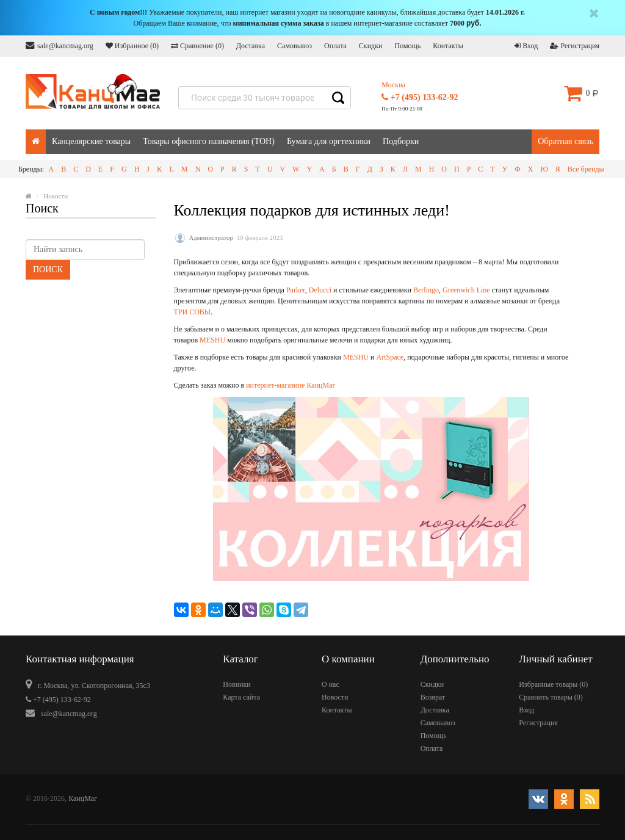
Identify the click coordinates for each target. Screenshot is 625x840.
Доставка (251, 46)
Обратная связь (565, 141)
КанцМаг (83, 798)
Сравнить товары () (551, 697)
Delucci (320, 290)
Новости (335, 697)
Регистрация (575, 46)
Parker (296, 290)
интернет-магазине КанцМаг (291, 385)
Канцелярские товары (91, 141)
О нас (331, 684)
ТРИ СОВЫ (193, 312)
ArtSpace (390, 357)
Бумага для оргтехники (329, 141)
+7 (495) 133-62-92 (420, 97)
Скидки (371, 46)
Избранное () (132, 46)
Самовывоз (294, 46)
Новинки (237, 684)
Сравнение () (197, 46)
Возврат (433, 697)
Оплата (335, 46)
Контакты (448, 46)
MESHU (212, 340)
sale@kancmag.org (60, 45)
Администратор (211, 237)
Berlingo (426, 290)
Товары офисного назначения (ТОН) (209, 141)
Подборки (401, 141)
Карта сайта (241, 697)
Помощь (407, 46)
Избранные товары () (553, 684)
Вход (526, 46)
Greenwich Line (466, 290)
